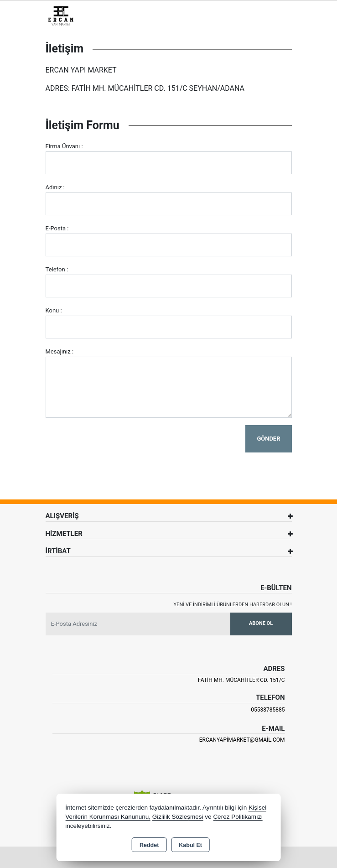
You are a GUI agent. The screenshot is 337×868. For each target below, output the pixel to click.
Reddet (149, 845)
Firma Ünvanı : (64, 146)
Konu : (54, 310)
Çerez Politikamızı (238, 817)
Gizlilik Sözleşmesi (178, 817)
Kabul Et (190, 845)
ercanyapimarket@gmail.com (242, 740)
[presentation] (115, 443)
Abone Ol (261, 623)
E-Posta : (57, 228)
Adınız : (55, 187)
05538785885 (268, 710)
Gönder (268, 439)
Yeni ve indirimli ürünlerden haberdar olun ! (233, 605)
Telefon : (57, 269)
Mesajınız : (60, 351)
